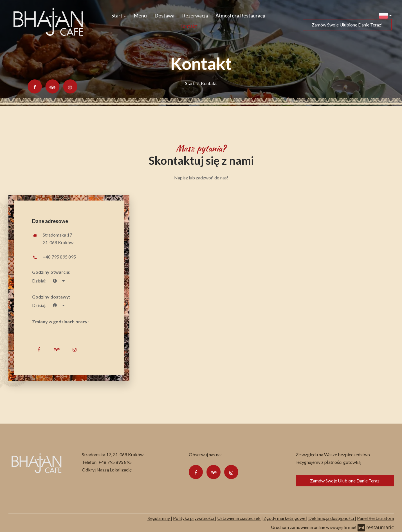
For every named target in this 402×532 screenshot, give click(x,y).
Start (119, 15)
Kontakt (188, 26)
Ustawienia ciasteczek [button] (239, 518)
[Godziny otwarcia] (63, 281)
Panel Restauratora (375, 518)
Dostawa (164, 15)
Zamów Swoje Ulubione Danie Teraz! (347, 25)
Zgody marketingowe (285, 518)
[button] (385, 15)
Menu (140, 15)
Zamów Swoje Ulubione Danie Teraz (345, 481)
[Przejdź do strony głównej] (48, 21)
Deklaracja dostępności (332, 518)
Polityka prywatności (194, 518)
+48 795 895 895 (59, 257)
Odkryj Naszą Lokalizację (107, 470)
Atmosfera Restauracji (240, 15)
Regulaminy (159, 518)
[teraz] (55, 281)
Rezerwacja (195, 15)
